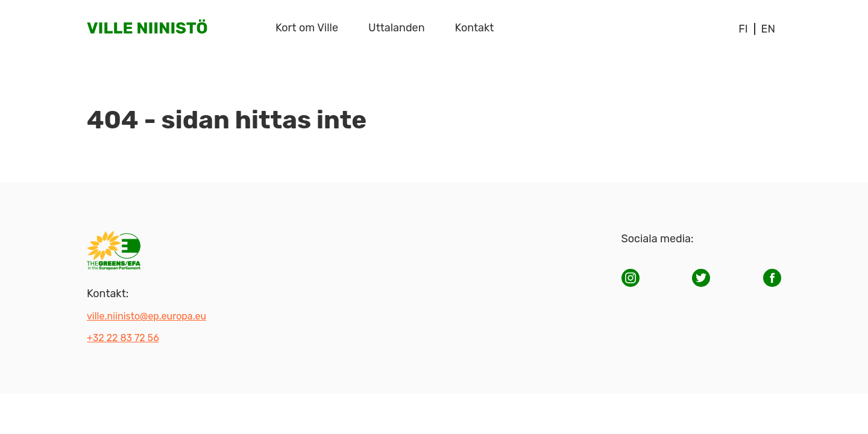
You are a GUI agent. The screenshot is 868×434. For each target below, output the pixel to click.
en (768, 29)
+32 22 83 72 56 (123, 338)
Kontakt (475, 28)
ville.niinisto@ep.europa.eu (146, 316)
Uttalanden (397, 28)
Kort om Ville (307, 28)
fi (743, 29)
